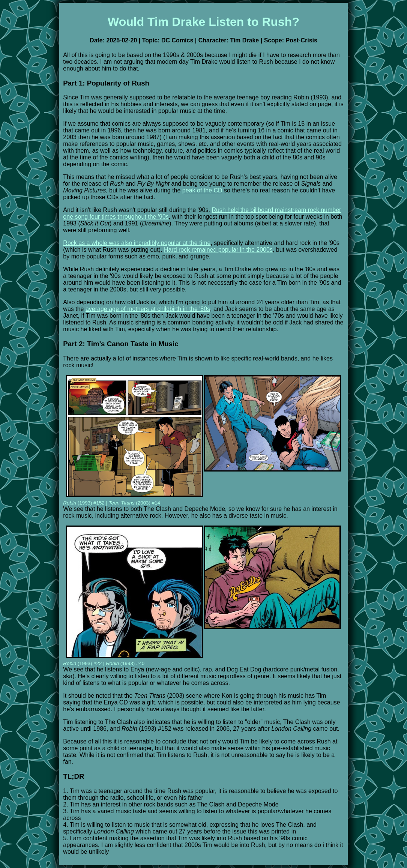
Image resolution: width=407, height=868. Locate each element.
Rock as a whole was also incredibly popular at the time (137, 243)
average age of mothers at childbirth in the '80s (148, 309)
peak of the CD (202, 190)
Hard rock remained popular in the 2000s (218, 250)
